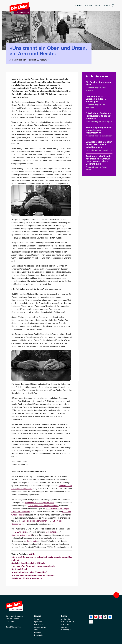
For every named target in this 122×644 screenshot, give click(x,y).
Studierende (32, 541)
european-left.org (68, 622)
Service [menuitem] (106, 5)
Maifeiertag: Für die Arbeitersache (27, 578)
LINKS (32, 554)
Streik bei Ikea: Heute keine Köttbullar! (29, 563)
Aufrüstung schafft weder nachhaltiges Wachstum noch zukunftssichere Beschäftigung (99, 160)
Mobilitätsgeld (52, 532)
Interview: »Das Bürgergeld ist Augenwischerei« (33, 566)
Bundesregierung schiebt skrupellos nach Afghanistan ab (99, 130)
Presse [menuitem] (97, 5)
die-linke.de (66, 619)
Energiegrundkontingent (22, 535)
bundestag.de (66, 630)
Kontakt (36, 619)
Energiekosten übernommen (35, 521)
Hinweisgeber (39, 635)
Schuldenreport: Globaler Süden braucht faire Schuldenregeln (99, 144)
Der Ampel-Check (19, 569)
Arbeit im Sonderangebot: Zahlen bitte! (29, 572)
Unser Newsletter (40, 627)
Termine (36, 630)
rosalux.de (65, 627)
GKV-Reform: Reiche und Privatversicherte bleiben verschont (99, 116)
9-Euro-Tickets (21, 532)
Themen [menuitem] (88, 5)
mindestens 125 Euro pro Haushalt (39, 503)
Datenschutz (38, 624)
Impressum (38, 622)
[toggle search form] (113, 5)
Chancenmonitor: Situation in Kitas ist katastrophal (96, 99)
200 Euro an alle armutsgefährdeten (43, 506)
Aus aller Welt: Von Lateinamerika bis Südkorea (33, 575)
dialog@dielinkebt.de (13, 627)
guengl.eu (65, 624)
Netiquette (37, 632)
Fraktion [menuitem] (78, 5)
